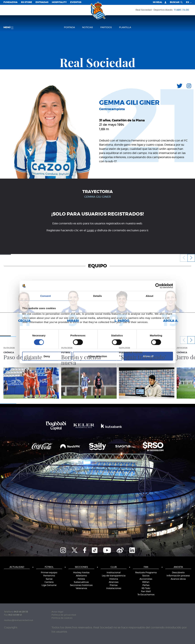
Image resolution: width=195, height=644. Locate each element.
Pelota (81, 579)
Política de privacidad (64, 615)
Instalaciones (114, 588)
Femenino (49, 576)
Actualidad (17, 567)
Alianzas (114, 582)
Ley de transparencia (114, 576)
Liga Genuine (49, 585)
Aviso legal (57, 612)
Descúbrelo (178, 573)
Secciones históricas (81, 585)
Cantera (49, 582)
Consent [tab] (45, 296)
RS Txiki (146, 588)
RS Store (27, 2)
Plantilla (125, 27)
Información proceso (178, 576)
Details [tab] (98, 296)
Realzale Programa (146, 573)
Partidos (106, 27)
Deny (47, 356)
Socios (146, 576)
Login (91, 230)
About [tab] (150, 296)
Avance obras (178, 579)
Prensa (114, 585)
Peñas (146, 585)
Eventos (76, 2)
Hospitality (59, 2)
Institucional (114, 573)
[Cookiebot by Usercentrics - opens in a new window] (158, 286)
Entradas (42, 2)
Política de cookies (62, 618)
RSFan (146, 582)
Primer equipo (49, 573)
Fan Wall (146, 592)
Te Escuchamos (146, 595)
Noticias (88, 27)
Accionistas (146, 579)
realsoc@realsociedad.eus (19, 620)
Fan (146, 567)
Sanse (49, 579)
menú (8, 28)
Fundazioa (10, 2)
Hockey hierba (81, 573)
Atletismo (81, 576)
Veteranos (81, 588)
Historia (114, 579)
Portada (69, 27)
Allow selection (97, 356)
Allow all (148, 356)
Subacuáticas (81, 582)
